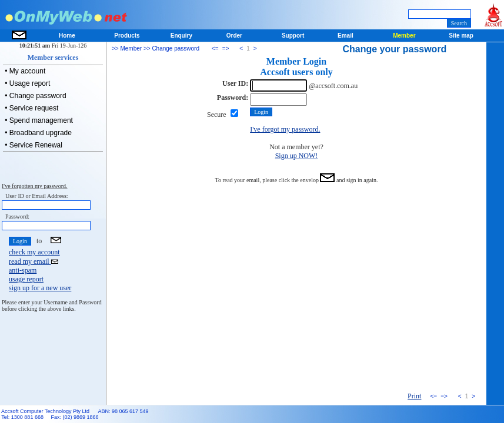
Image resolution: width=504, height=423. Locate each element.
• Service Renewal (33, 145)
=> (226, 48)
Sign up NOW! (297, 156)
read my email (34, 261)
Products (127, 36)
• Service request (31, 108)
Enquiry (181, 36)
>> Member (127, 48)
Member (404, 36)
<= (215, 48)
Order (234, 36)
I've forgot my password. (285, 129)
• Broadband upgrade (37, 133)
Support (293, 36)
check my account (34, 252)
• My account (24, 71)
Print (414, 396)
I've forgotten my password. (35, 186)
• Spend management (38, 120)
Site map (461, 36)
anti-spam (23, 270)
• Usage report (26, 83)
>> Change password (171, 48)
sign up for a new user (40, 288)
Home (67, 36)
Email (346, 36)
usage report (26, 279)
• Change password (35, 96)
